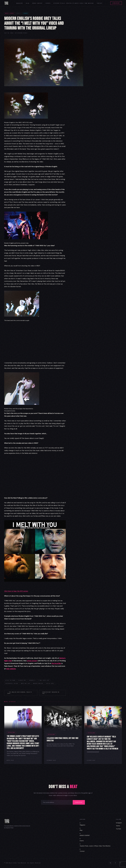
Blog (28, 3)
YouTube (119, 829)
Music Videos (10, 13)
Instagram (119, 823)
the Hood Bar (56, 663)
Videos (26, 13)
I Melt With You (44, 680)
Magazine (20, 3)
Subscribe (116, 3)
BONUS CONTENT (85, 835)
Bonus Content (37, 3)
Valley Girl (50, 683)
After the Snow (10, 680)
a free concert (32, 661)
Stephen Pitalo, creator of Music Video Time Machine (74, 3)
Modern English (38, 683)
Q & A (19, 13)
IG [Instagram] (110, 863)
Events (48, 3)
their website (11, 669)
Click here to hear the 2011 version (16, 591)
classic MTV (22, 680)
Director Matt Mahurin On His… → (51, 693)
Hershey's (32, 680)
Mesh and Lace (26, 683)
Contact (100, 3)
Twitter (118, 826)
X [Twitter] (115, 863)
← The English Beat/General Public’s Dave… (20, 693)
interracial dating (12, 683)
